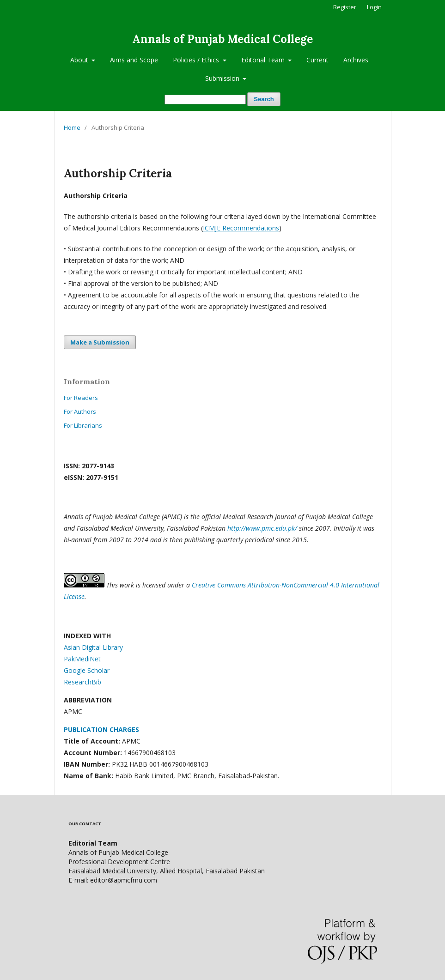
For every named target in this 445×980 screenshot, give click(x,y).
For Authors (80, 411)
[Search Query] (205, 100)
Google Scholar (87, 670)
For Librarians (83, 425)
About (80, 60)
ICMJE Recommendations (241, 228)
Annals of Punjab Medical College (222, 39)
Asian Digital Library (93, 647)
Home (72, 127)
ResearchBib (82, 682)
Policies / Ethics (197, 60)
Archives (356, 60)
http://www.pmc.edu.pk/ (262, 528)
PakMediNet (82, 659)
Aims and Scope (134, 60)
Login (374, 7)
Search (264, 99)
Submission (223, 78)
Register (345, 7)
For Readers (81, 398)
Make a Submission (100, 342)
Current (317, 60)
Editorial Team (264, 60)
